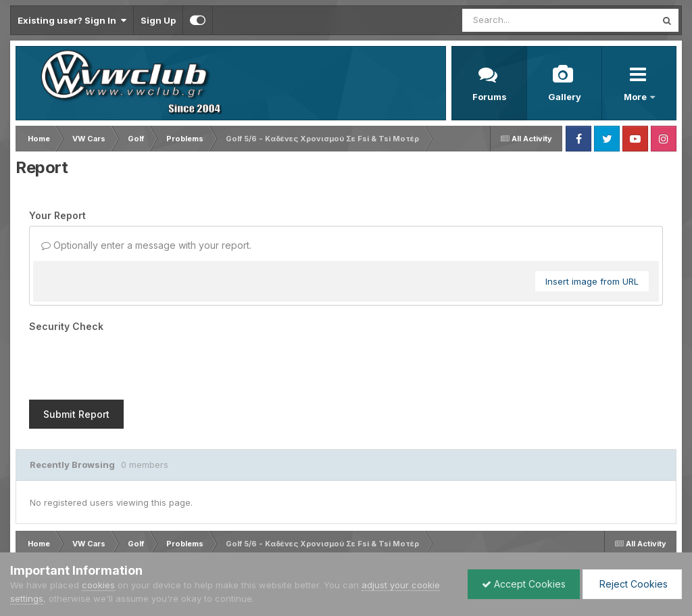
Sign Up (158, 20)
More (636, 97)
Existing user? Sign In (72, 20)
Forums (490, 97)
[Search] (522, 20)
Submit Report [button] (76, 414)
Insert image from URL (592, 281)
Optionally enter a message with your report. (146, 245)
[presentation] (132, 363)
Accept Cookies (524, 584)
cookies (98, 585)
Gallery (565, 97)
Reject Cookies (632, 584)
